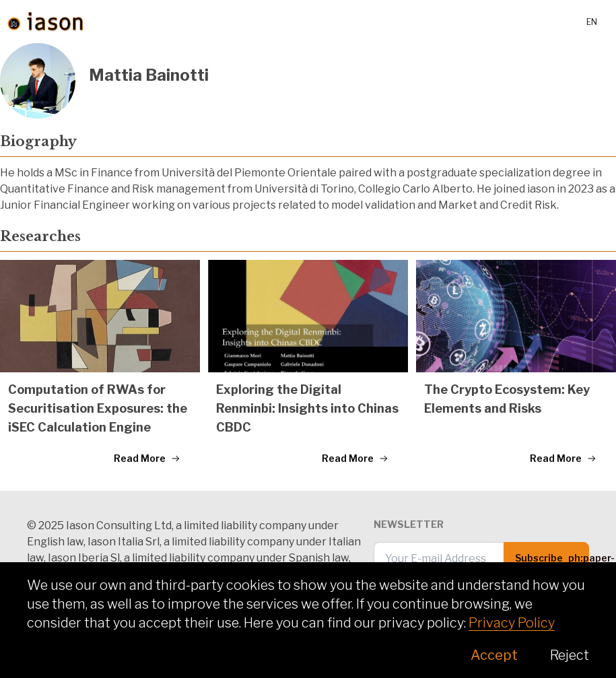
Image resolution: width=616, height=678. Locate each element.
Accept (494, 655)
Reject (570, 655)
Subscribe (552, 563)
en (592, 22)
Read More (147, 458)
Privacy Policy (512, 623)
